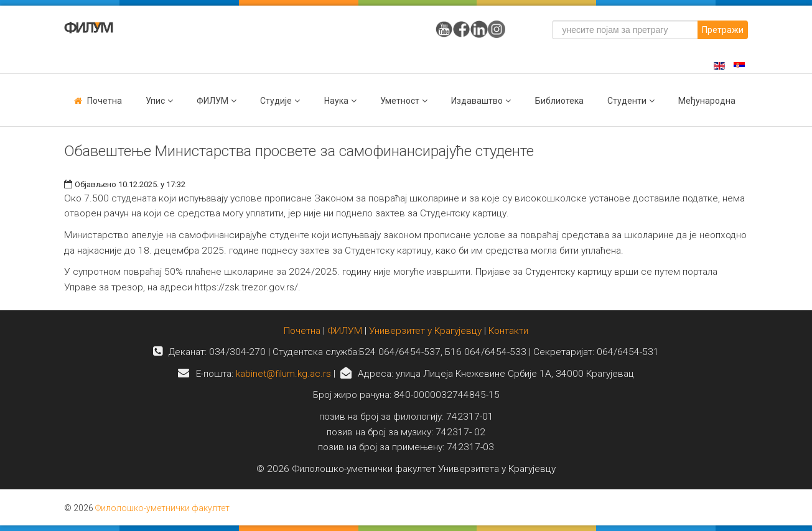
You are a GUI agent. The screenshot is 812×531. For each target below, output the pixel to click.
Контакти (508, 331)
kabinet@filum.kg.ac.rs (283, 374)
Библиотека (559, 101)
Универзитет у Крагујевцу (425, 331)
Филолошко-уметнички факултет (162, 508)
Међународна (707, 101)
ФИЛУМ (345, 331)
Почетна (105, 101)
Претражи (723, 30)
